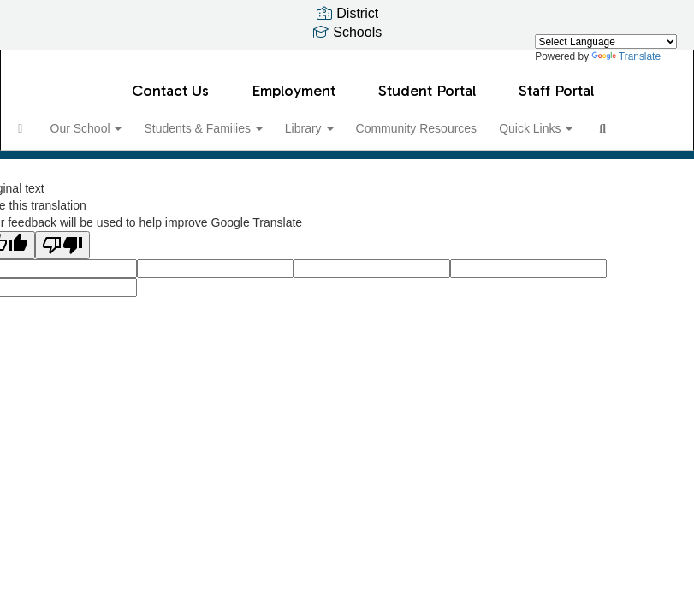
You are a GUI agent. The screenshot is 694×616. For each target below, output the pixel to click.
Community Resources (457, 120)
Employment (294, 82)
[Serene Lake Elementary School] (347, 61)
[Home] (47, 120)
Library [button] (346, 120)
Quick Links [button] (579, 120)
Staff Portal (556, 82)
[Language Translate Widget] (606, 41)
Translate (626, 56)
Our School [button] (116, 120)
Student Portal (427, 82)
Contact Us (170, 82)
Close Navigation (126, 169)
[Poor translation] (62, 293)
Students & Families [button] (236, 120)
